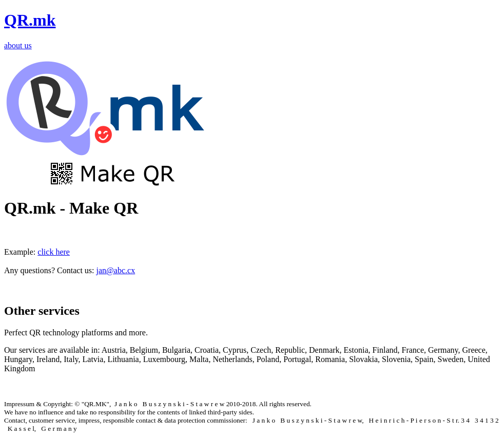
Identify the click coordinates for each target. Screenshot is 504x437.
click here (54, 252)
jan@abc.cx (116, 270)
